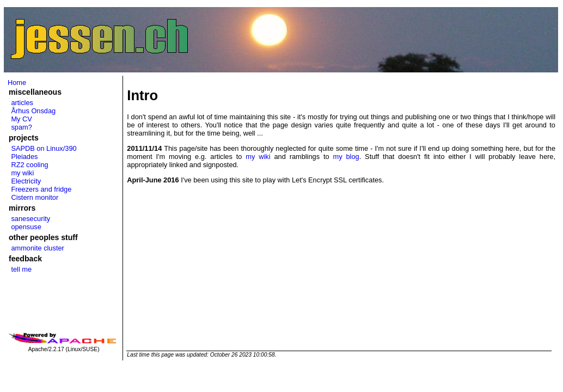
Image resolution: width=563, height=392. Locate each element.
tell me (21, 269)
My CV (21, 119)
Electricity (26, 181)
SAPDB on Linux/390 (44, 148)
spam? (21, 127)
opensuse (26, 227)
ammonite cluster (37, 248)
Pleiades (24, 157)
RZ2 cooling (29, 165)
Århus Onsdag (33, 111)
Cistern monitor (35, 197)
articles (22, 103)
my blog (346, 157)
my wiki (22, 173)
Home (17, 82)
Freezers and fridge (41, 189)
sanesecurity (30, 219)
